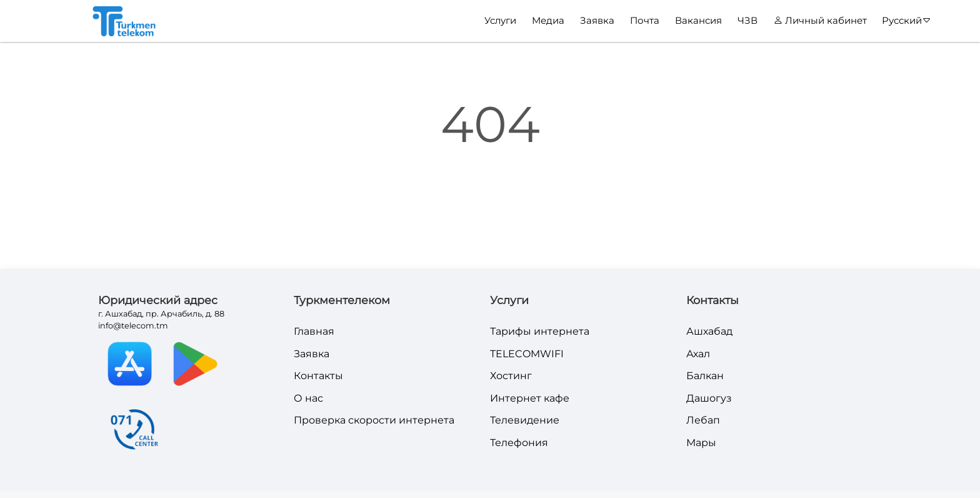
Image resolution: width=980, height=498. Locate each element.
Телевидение (525, 420)
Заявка (597, 20)
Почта (645, 20)
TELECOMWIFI (527, 354)
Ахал (698, 354)
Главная (314, 331)
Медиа (548, 20)
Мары (701, 443)
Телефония (519, 443)
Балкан (705, 376)
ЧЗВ (747, 20)
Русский (907, 21)
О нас (308, 398)
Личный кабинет (820, 20)
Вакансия (698, 20)
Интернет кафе (530, 398)
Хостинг (511, 376)
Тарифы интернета (540, 331)
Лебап (703, 420)
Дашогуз (709, 398)
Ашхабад (709, 331)
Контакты (318, 376)
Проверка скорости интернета (374, 420)
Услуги (500, 20)
